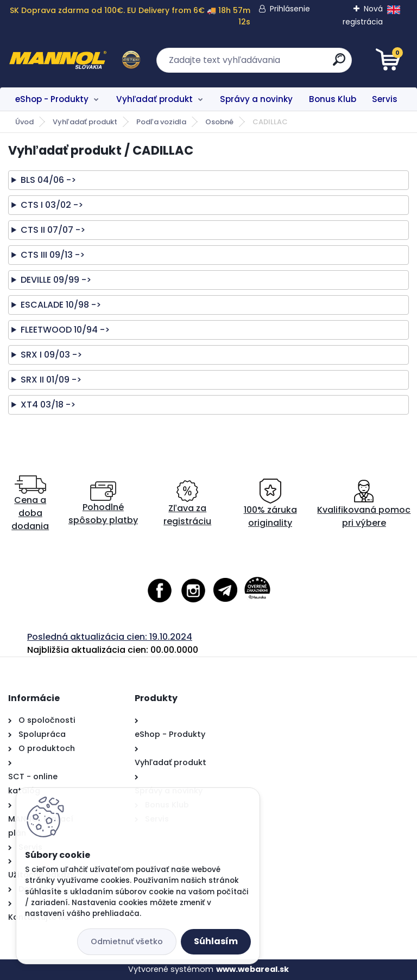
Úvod (24, 122)
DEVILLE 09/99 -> (56, 280)
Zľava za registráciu (187, 504)
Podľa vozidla (161, 122)
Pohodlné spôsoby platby (103, 504)
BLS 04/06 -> (48, 180)
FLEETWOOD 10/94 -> (65, 330)
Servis (385, 99)
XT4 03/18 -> (48, 405)
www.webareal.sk (252, 969)
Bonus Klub (333, 99)
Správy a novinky (256, 99)
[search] (339, 64)
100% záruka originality (270, 504)
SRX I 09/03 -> (51, 355)
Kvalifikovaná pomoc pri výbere (364, 504)
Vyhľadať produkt (154, 99)
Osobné (219, 122)
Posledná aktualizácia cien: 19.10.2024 (110, 637)
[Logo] (75, 60)
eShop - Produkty (52, 99)
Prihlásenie (290, 9)
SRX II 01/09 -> (51, 380)
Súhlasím (216, 941)
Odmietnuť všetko (127, 941)
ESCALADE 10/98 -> (61, 305)
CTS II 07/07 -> (53, 230)
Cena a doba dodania (30, 504)
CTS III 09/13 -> (53, 255)
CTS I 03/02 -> (52, 205)
